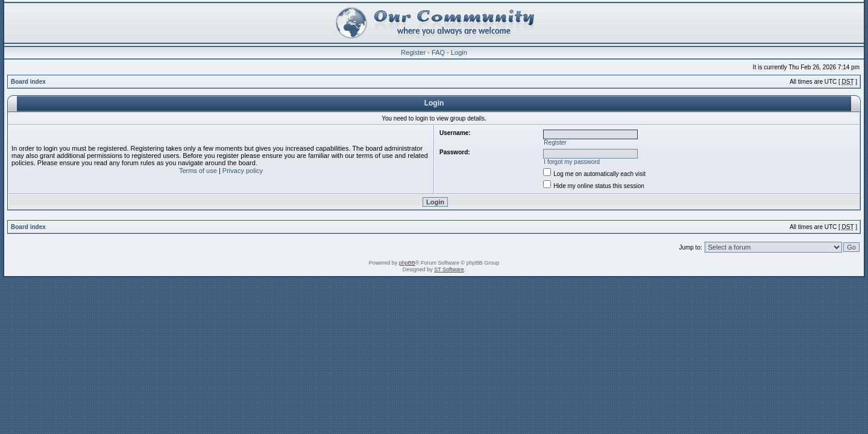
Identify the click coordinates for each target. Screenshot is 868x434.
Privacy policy (243, 171)
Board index (28, 82)
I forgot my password (572, 162)
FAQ (438, 52)
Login (459, 52)
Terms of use (198, 171)
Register (413, 52)
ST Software (449, 269)
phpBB (407, 263)
